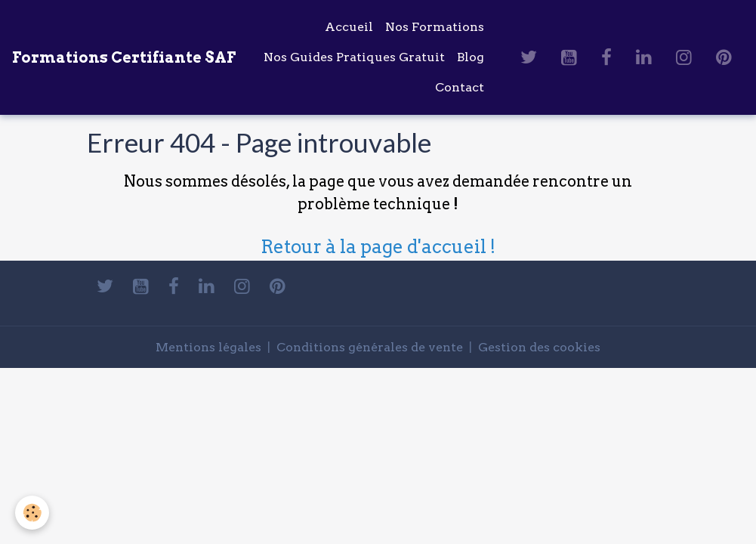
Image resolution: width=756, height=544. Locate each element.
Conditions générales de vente (370, 347)
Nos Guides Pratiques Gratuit (354, 57)
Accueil (349, 27)
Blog (471, 57)
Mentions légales (208, 347)
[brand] (124, 57)
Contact (460, 87)
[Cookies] (32, 513)
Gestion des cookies (539, 347)
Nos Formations (435, 27)
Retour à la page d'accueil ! (378, 247)
